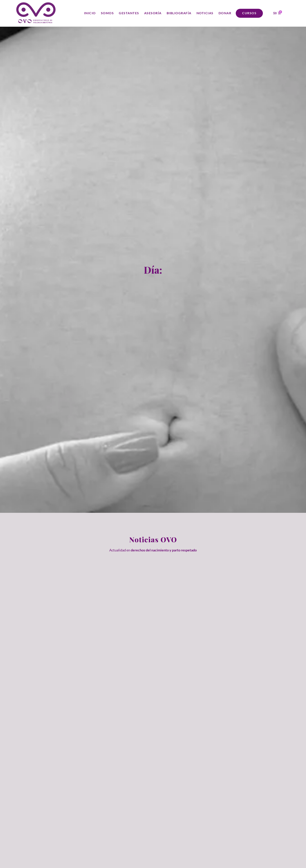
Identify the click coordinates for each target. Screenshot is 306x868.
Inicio (90, 13)
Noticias (205, 13)
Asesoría (153, 13)
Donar (225, 13)
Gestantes (129, 13)
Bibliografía (179, 13)
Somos (107, 13)
